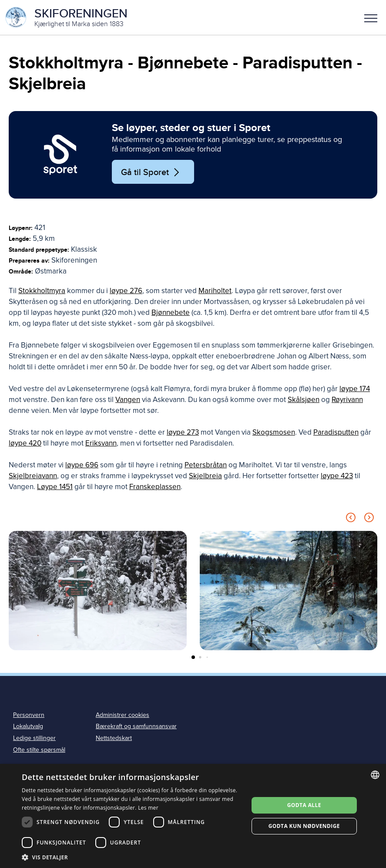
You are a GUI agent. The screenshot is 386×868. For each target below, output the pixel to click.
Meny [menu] (371, 18)
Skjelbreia (205, 476)
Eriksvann (101, 443)
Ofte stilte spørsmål (39, 750)
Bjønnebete (171, 312)
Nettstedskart (114, 738)
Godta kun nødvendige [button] (304, 826)
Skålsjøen (304, 400)
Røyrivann (347, 400)
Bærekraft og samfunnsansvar (136, 726)
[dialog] (193, 816)
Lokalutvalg (28, 726)
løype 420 (25, 443)
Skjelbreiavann (33, 476)
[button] (371, 17)
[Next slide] (369, 519)
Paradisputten (336, 432)
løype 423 (337, 476)
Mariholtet (215, 291)
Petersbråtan (206, 465)
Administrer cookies (123, 715)
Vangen (128, 400)
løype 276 (126, 291)
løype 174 (355, 389)
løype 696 (82, 465)
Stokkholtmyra (42, 291)
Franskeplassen (155, 487)
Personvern (29, 715)
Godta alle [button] (304, 805)
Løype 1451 (55, 487)
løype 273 (183, 432)
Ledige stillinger (34, 738)
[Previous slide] (351, 519)
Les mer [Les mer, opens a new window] (148, 808)
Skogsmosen (274, 432)
